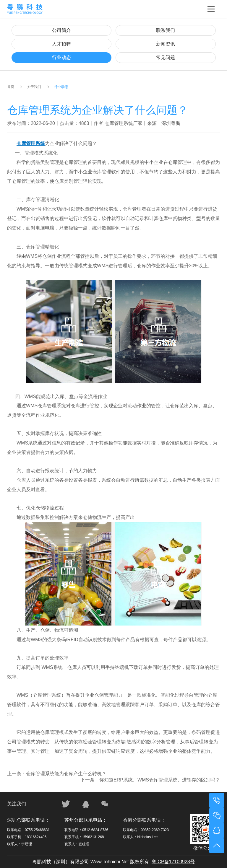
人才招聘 (61, 44)
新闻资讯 (166, 44)
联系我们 (166, 30)
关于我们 (34, 87)
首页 (11, 87)
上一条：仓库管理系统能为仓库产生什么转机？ (57, 774)
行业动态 (61, 57)
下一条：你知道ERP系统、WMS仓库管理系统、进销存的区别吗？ (150, 780)
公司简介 (61, 30)
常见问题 (166, 57)
